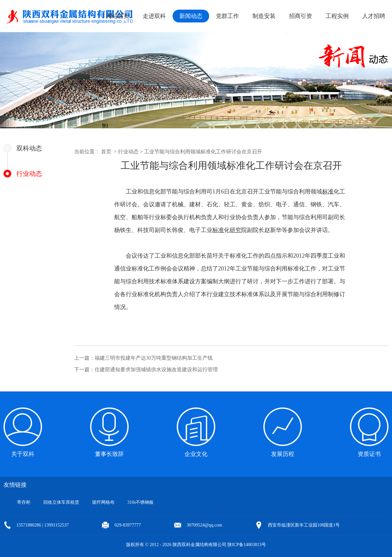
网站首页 (118, 16)
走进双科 (154, 16)
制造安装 (264, 16)
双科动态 (29, 148)
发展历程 (283, 454)
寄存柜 (24, 502)
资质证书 (369, 454)
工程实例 (337, 16)
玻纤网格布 (103, 502)
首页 (106, 152)
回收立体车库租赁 (61, 502)
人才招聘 (374, 16)
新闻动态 (191, 16)
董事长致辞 (109, 454)
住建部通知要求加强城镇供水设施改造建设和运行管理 (156, 369)
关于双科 (23, 454)
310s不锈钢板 (141, 502)
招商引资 (301, 16)
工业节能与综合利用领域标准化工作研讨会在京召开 (203, 152)
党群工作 (227, 16)
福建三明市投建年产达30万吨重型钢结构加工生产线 (154, 358)
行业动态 (29, 174)
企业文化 (196, 454)
